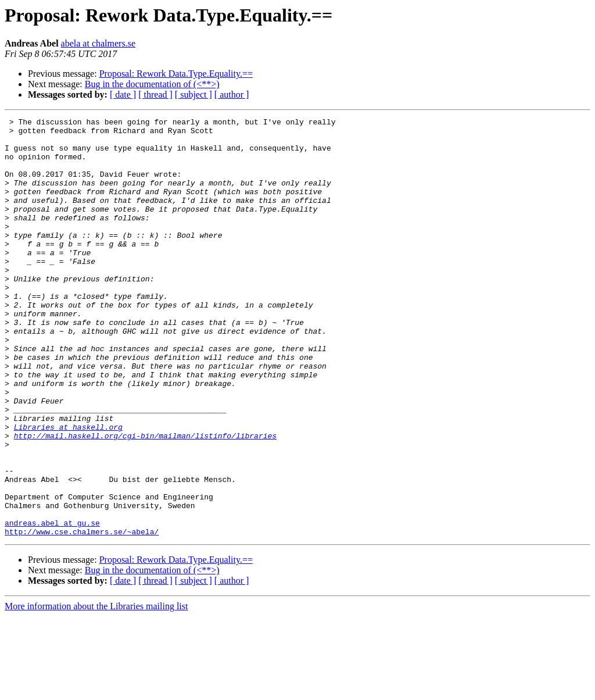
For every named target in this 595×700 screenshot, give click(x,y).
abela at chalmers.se (98, 43)
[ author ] (232, 94)
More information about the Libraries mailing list (96, 690)
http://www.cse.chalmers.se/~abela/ (82, 615)
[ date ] (123, 94)
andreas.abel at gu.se (52, 605)
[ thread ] (155, 94)
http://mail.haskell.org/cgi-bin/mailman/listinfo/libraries (145, 500)
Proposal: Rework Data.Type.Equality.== (176, 74)
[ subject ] (193, 94)
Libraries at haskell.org (68, 490)
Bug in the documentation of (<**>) (152, 84)
